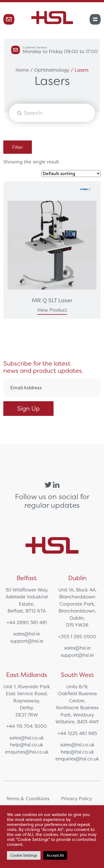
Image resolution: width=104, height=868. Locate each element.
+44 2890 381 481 (27, 622)
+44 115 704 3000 (27, 726)
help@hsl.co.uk (27, 745)
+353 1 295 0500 (77, 636)
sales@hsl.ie (27, 634)
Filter (18, 147)
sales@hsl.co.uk (27, 738)
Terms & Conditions (28, 798)
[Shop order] (71, 174)
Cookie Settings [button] (24, 855)
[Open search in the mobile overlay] (52, 113)
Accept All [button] (55, 855)
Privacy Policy (76, 798)
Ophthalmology (52, 70)
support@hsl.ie (27, 641)
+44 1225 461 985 (77, 733)
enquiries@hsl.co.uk (27, 752)
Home (22, 70)
